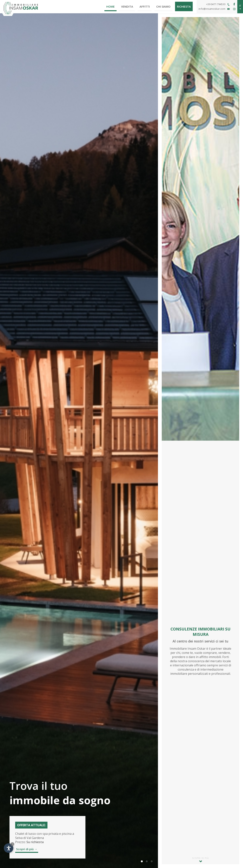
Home (110, 6)
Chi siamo (163, 6)
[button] (142, 861)
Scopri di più (200, 859)
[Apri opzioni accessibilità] (9, 848)
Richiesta (184, 6)
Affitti (145, 6)
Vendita (127, 6)
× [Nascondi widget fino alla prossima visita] (12, 844)
